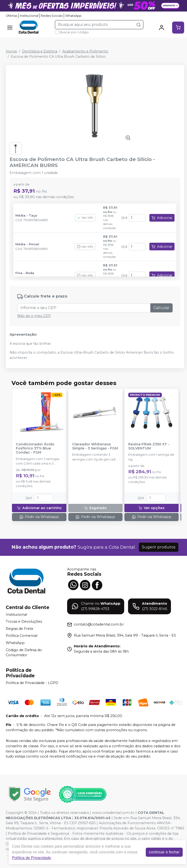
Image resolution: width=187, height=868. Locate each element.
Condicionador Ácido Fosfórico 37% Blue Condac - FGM (35, 448)
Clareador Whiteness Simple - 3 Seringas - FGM (95, 446)
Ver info (85, 218)
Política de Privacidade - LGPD (32, 683)
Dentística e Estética (40, 51)
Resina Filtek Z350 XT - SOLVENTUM (149, 446)
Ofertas (12, 16)
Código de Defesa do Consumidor (24, 653)
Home (11, 51)
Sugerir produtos (159, 547)
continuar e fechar (164, 852)
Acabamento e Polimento (85, 51)
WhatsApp (73, 16)
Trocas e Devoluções (24, 621)
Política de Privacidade (32, 858)
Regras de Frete (20, 629)
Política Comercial (22, 636)
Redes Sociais (52, 16)
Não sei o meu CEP (34, 316)
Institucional (29, 16)
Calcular (161, 308)
